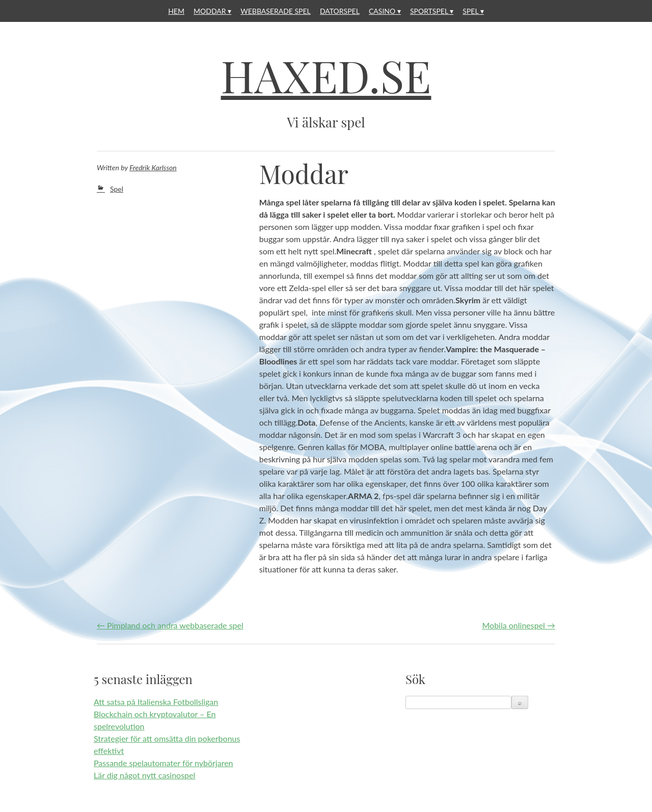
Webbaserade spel (276, 11)
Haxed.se (326, 75)
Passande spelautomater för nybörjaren (164, 763)
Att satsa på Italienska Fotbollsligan (156, 702)
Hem (176, 11)
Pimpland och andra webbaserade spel (170, 625)
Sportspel (429, 11)
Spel (470, 11)
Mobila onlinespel (519, 625)
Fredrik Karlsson (153, 167)
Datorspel (340, 11)
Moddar (210, 11)
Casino (382, 11)
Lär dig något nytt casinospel (144, 775)
